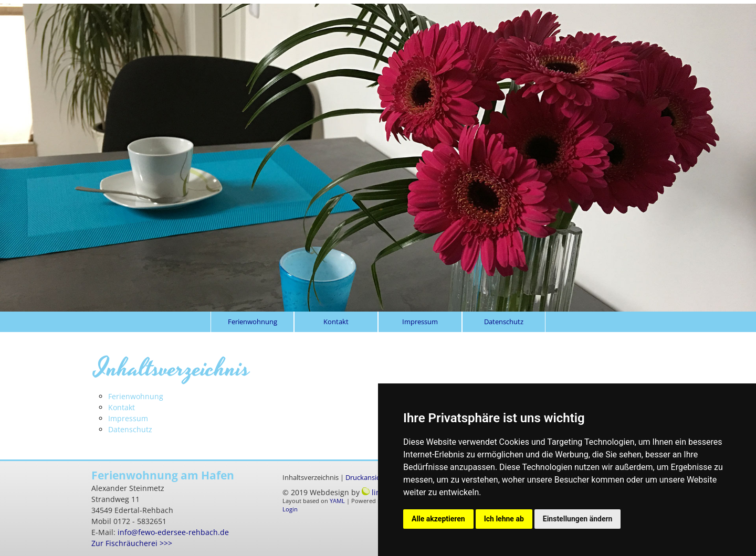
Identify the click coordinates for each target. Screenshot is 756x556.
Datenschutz (504, 322)
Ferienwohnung (253, 322)
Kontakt (336, 322)
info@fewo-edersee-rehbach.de (173, 532)
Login (290, 509)
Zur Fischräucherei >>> (132, 543)
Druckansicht (366, 478)
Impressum (420, 322)
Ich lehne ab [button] (504, 519)
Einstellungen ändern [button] (578, 519)
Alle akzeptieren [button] (438, 519)
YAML (337, 501)
